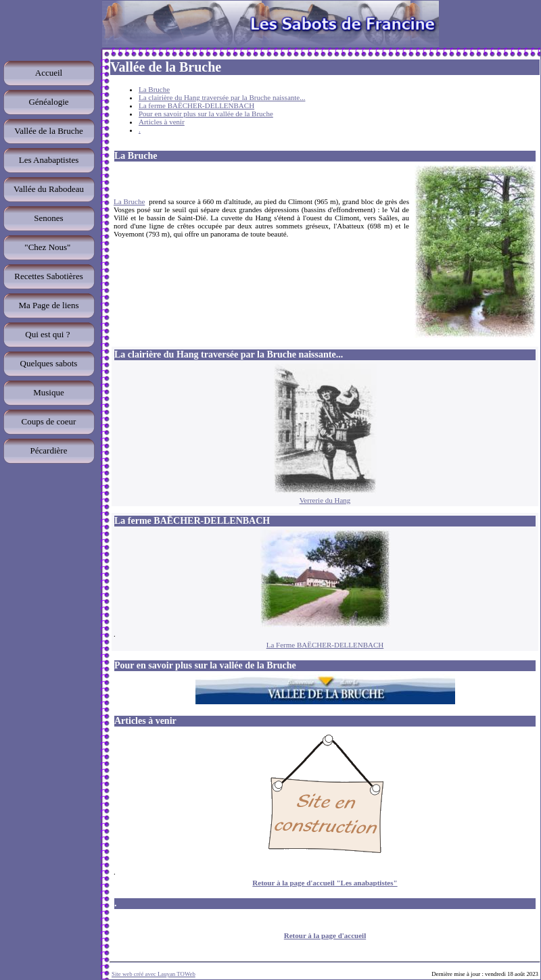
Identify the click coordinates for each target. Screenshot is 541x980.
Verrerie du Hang (325, 500)
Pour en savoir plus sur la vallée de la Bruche (206, 114)
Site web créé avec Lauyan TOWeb (154, 974)
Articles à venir (162, 122)
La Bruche (154, 89)
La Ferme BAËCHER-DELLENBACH (325, 645)
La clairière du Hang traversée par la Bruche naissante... (222, 97)
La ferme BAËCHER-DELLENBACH (196, 105)
